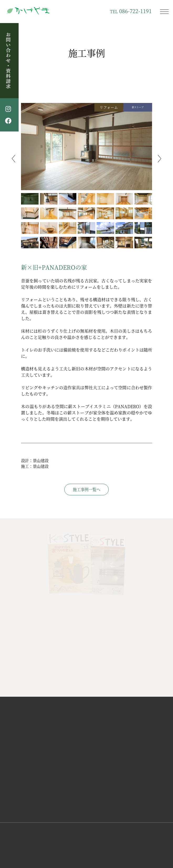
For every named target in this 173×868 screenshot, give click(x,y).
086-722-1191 (131, 11)
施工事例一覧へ (86, 489)
